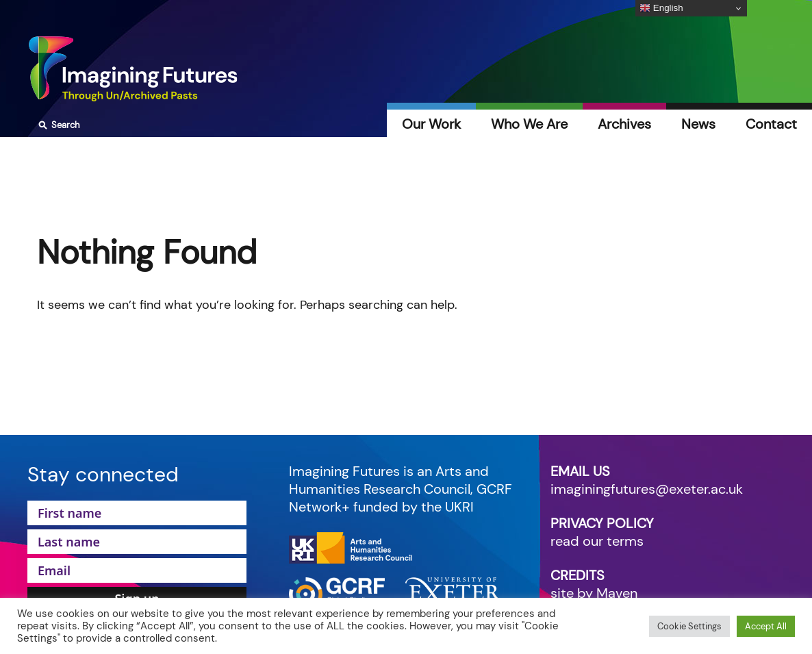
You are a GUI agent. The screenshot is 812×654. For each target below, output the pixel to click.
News (698, 124)
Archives (624, 124)
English (661, 8)
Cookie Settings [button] (689, 626)
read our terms (597, 541)
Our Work (431, 124)
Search (57, 125)
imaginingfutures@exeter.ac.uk (647, 489)
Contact (771, 124)
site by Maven (594, 593)
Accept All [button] (766, 626)
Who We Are (529, 124)
